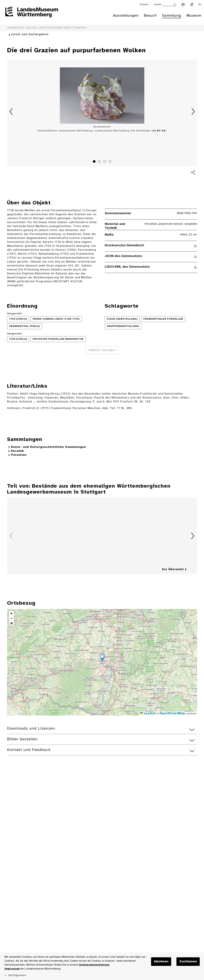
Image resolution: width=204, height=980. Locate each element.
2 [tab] (100, 162)
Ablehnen (161, 962)
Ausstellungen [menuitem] (126, 16)
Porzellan (19, 455)
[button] (102, 658)
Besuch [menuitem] (150, 16)
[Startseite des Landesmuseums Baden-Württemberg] (32, 14)
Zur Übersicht (173, 569)
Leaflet (148, 713)
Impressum (12, 969)
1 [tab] (95, 162)
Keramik (17, 451)
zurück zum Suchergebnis (30, 35)
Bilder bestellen (22, 739)
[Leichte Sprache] (183, 5)
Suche (158, 5)
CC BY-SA (159, 131)
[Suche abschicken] (175, 5)
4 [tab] (110, 162)
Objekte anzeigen (102, 350)
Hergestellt (15, 314)
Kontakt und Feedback (29, 750)
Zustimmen (188, 962)
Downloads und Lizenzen (31, 729)
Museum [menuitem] (194, 16)
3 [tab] (105, 162)
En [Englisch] (200, 5)
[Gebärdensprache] (192, 5)
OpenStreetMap (172, 713)
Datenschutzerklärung (94, 965)
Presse (144, 5)
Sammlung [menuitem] (172, 16)
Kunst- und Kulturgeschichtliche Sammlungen (49, 447)
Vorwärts (193, 111)
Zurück (11, 111)
